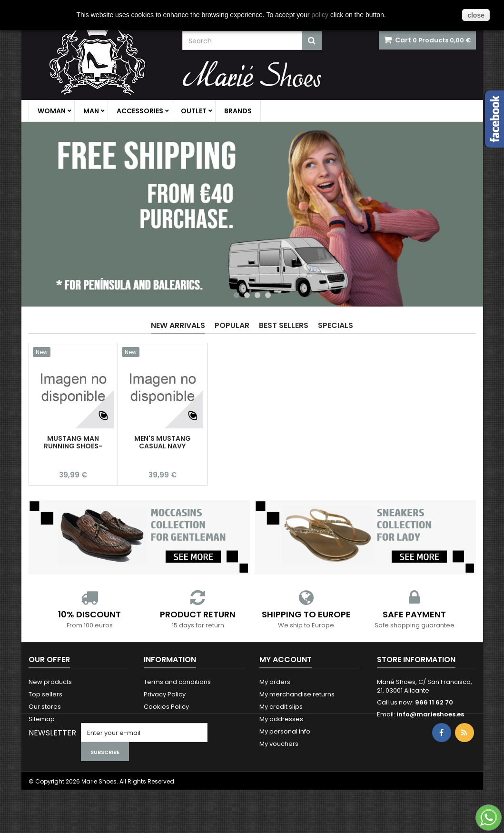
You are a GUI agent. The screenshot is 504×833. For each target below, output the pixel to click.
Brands (238, 111)
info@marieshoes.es (430, 714)
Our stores (45, 707)
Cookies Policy (166, 707)
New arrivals (178, 325)
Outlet (194, 111)
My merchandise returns (297, 694)
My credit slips (281, 707)
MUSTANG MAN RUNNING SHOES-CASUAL (73, 446)
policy (320, 15)
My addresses (281, 719)
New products (50, 682)
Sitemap (42, 719)
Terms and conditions (177, 682)
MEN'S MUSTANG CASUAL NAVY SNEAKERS (163, 446)
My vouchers (279, 744)
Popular (232, 325)
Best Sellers (284, 325)
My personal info (285, 731)
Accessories (140, 111)
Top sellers (45, 694)
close (476, 15)
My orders (275, 682)
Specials (336, 325)
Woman (52, 111)
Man (91, 111)
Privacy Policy (165, 694)
